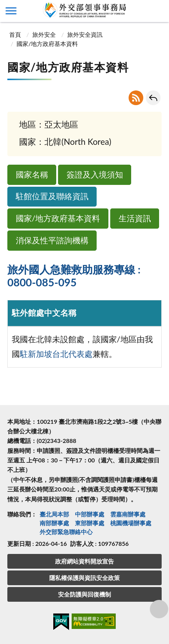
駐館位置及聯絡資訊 (52, 196)
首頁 (15, 34)
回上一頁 (153, 98)
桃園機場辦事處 (131, 523)
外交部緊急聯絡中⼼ (66, 532)
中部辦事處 (90, 514)
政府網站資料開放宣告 (84, 561)
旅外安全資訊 (85, 34)
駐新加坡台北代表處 (56, 354)
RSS (136, 98)
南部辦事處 (54, 523)
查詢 (158, 11)
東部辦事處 (90, 523)
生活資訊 (135, 218)
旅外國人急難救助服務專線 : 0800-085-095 (74, 276)
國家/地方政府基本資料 (58, 218)
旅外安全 (44, 34)
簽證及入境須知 (95, 175)
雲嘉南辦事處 (128, 514)
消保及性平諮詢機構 (52, 240)
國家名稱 (32, 175)
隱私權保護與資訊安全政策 (84, 578)
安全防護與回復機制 (84, 594)
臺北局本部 (54, 514)
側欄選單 (11, 11)
